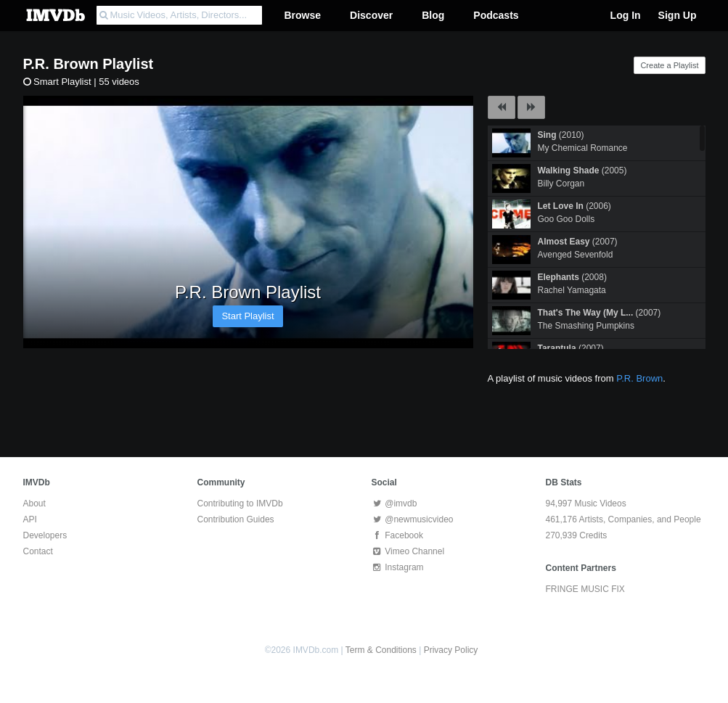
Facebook (397, 535)
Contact (38, 551)
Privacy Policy (451, 650)
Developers (45, 535)
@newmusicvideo (413, 519)
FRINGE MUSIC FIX (585, 589)
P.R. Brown (61, 64)
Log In (626, 15)
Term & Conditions (381, 650)
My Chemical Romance (583, 148)
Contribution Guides (236, 519)
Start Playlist (248, 316)
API (30, 519)
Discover (371, 15)
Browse (303, 15)
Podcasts (496, 15)
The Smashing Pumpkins (586, 326)
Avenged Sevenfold (576, 255)
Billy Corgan (561, 184)
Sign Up (678, 15)
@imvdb (394, 503)
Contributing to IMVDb (240, 503)
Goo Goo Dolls (567, 219)
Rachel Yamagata (572, 290)
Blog (433, 15)
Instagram (398, 567)
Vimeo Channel (408, 551)
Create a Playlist (669, 65)
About (34, 503)
